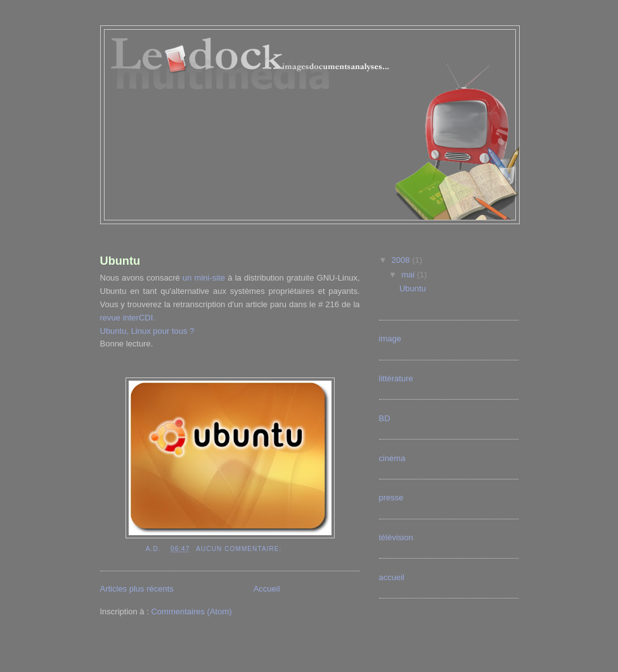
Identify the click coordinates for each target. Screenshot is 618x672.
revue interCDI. (128, 318)
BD (385, 418)
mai (409, 275)
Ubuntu (120, 261)
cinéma (392, 458)
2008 (402, 260)
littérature (396, 378)
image (390, 339)
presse (391, 498)
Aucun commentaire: (240, 549)
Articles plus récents (137, 589)
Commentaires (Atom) (191, 612)
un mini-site (204, 278)
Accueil (267, 589)
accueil (392, 577)
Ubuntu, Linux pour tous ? (147, 331)
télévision (396, 537)
